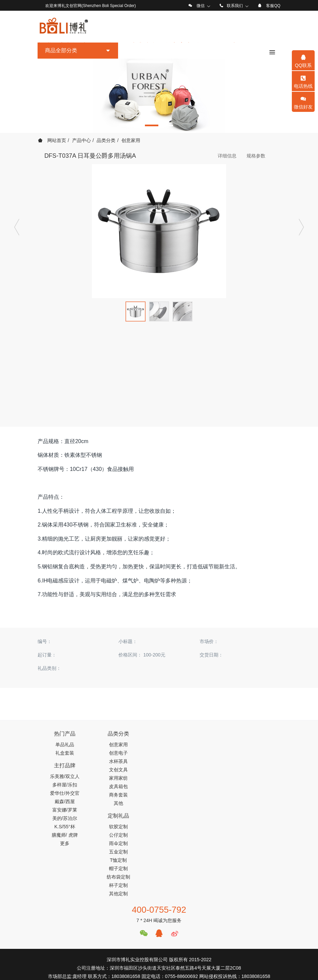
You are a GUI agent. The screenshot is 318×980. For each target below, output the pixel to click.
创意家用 (131, 140)
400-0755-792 (159, 830)
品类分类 (106, 140)
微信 (201, 6)
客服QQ (273, 6)
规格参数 (256, 156)
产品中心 (82, 140)
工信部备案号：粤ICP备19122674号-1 (159, 964)
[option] (159, 96)
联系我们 (235, 6)
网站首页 (52, 140)
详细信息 (227, 156)
